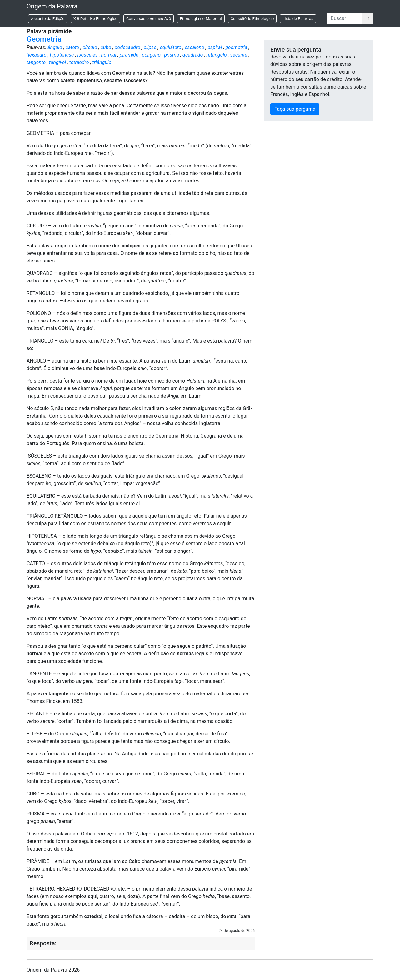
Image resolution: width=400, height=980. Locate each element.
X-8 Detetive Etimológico (95, 19)
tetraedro (79, 62)
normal (109, 55)
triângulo (102, 62)
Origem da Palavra (52, 6)
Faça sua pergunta (295, 109)
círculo (90, 47)
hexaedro (37, 55)
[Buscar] (345, 18)
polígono (151, 55)
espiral (215, 47)
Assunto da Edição (48, 19)
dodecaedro (127, 47)
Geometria (44, 39)
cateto (72, 47)
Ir (368, 18)
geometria (236, 47)
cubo (106, 47)
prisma (172, 55)
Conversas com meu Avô (149, 19)
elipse (150, 47)
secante (239, 55)
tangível (57, 62)
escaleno (194, 47)
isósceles (87, 55)
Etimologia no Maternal (201, 19)
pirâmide (129, 55)
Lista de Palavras (298, 19)
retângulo (216, 55)
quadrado (193, 55)
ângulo (55, 47)
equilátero (171, 47)
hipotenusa (62, 55)
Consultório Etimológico (252, 19)
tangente (36, 62)
